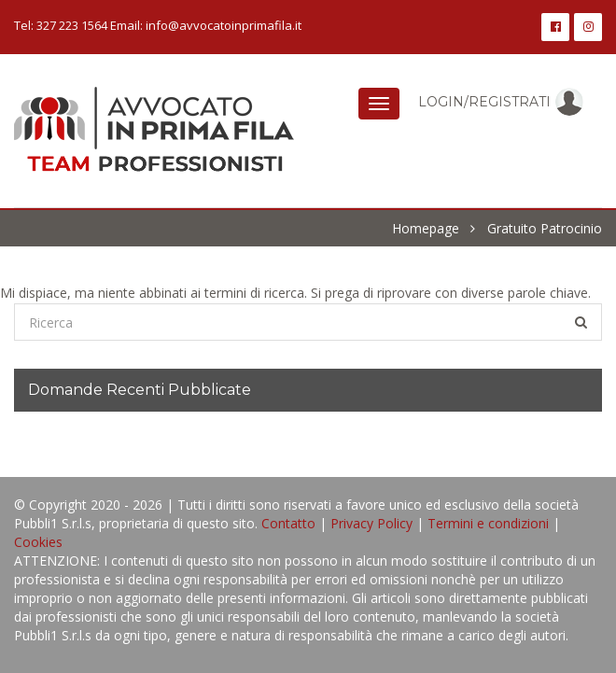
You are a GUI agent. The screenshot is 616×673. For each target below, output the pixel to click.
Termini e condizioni (488, 523)
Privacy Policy (371, 523)
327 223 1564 (72, 25)
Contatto (288, 523)
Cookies (38, 542)
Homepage (426, 229)
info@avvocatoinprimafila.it (224, 25)
